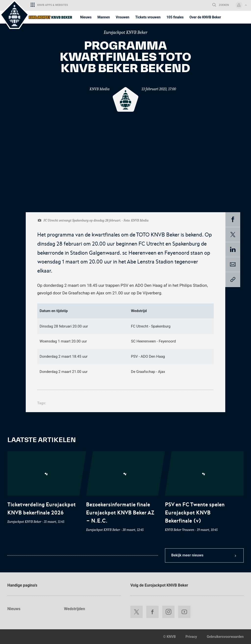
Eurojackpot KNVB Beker (125, 33)
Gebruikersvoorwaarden (225, 637)
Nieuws (14, 609)
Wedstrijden (75, 609)
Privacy (191, 637)
